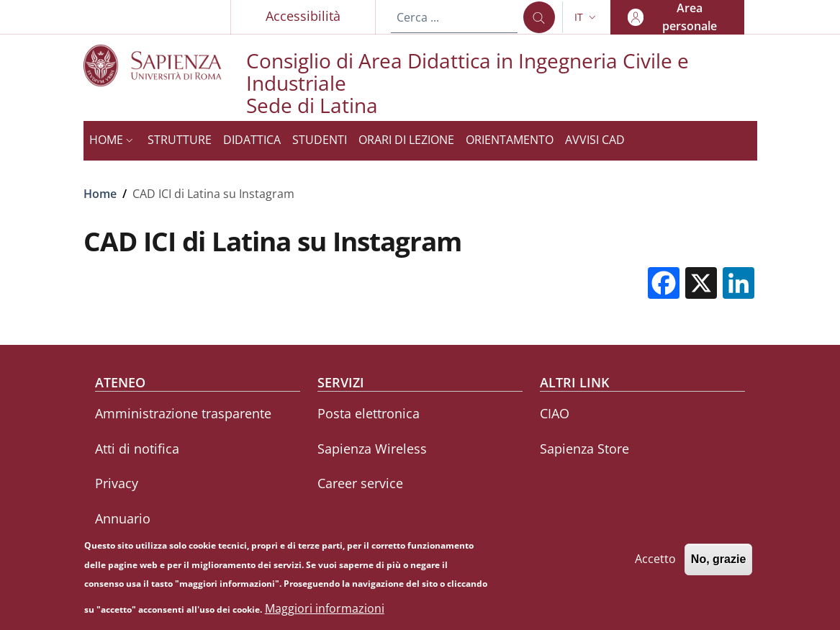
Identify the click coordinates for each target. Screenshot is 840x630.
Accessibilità (303, 16)
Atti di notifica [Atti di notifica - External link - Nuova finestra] (137, 449)
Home (100, 194)
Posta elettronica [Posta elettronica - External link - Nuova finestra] (369, 413)
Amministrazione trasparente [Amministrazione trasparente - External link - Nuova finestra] (183, 413)
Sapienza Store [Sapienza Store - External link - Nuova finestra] (584, 449)
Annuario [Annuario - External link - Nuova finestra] (123, 518)
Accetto (655, 564)
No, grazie (718, 565)
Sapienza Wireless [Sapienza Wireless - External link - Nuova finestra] (372, 449)
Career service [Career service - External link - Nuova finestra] (360, 483)
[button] (587, 17)
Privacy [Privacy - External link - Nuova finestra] (117, 483)
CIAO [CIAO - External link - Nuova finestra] (555, 413)
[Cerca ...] (539, 17)
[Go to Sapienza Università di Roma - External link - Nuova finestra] (165, 65)
